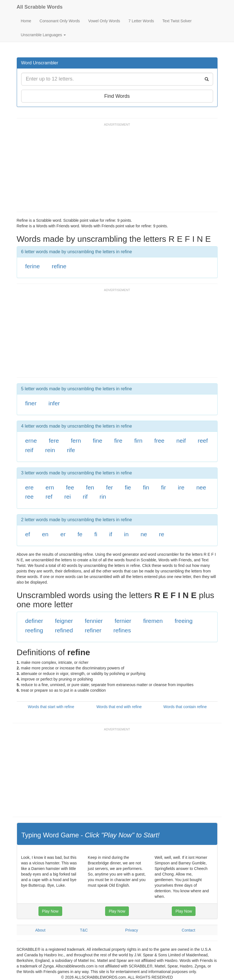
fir (164, 487)
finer (31, 403)
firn (138, 441)
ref (49, 497)
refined (64, 630)
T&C (84, 930)
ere (29, 487)
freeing (184, 621)
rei (68, 497)
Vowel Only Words (104, 21)
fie (128, 487)
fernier (123, 621)
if (111, 534)
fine (98, 441)
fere (54, 441)
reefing (34, 630)
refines (122, 630)
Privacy (132, 930)
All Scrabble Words (40, 7)
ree (29, 497)
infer (54, 403)
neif (181, 441)
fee (70, 487)
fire (118, 441)
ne (144, 534)
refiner (93, 630)
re (162, 534)
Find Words (117, 96)
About (40, 930)
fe (80, 534)
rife (71, 450)
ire (181, 487)
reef (203, 441)
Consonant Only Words (60, 21)
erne (31, 441)
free (159, 441)
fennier (94, 621)
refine (59, 266)
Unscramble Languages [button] (44, 35)
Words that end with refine (119, 707)
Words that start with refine (51, 707)
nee (201, 487)
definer (34, 621)
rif (85, 497)
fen (90, 487)
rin (103, 497)
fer (109, 487)
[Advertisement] (118, 170)
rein (50, 450)
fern (76, 441)
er (63, 534)
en (45, 534)
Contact (189, 930)
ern (50, 487)
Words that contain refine (185, 707)
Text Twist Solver (177, 21)
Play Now (50, 911)
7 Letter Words (141, 21)
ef (28, 534)
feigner (64, 621)
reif (29, 450)
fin (146, 487)
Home (26, 21)
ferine (32, 266)
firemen (153, 621)
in (126, 534)
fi (96, 534)
